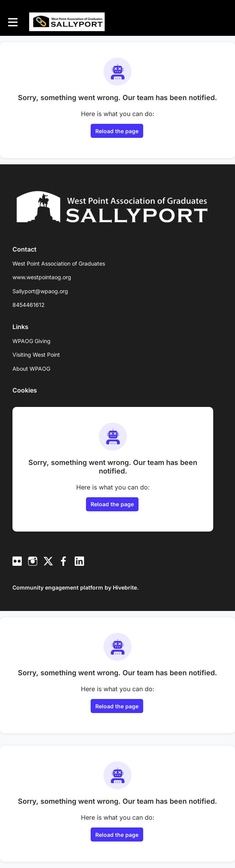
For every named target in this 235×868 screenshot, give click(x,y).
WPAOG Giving (32, 341)
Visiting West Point (36, 355)
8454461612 (29, 305)
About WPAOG (31, 369)
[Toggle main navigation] (12, 22)
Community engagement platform (58, 587)
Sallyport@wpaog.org (40, 291)
